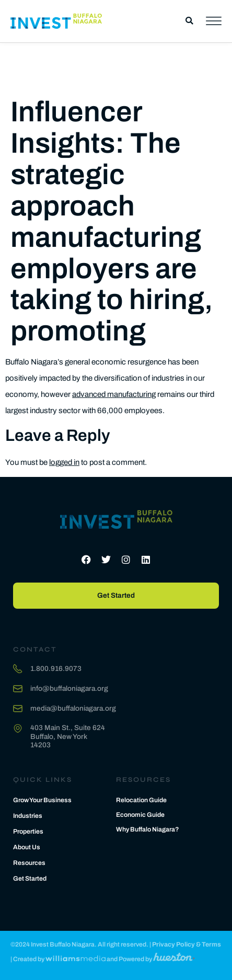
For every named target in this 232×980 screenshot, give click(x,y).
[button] (189, 21)
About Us (27, 847)
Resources (29, 863)
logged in (64, 462)
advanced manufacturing (114, 394)
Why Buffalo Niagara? (148, 829)
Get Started (30, 879)
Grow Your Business (42, 800)
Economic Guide (140, 815)
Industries (28, 816)
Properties (28, 831)
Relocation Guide (141, 800)
